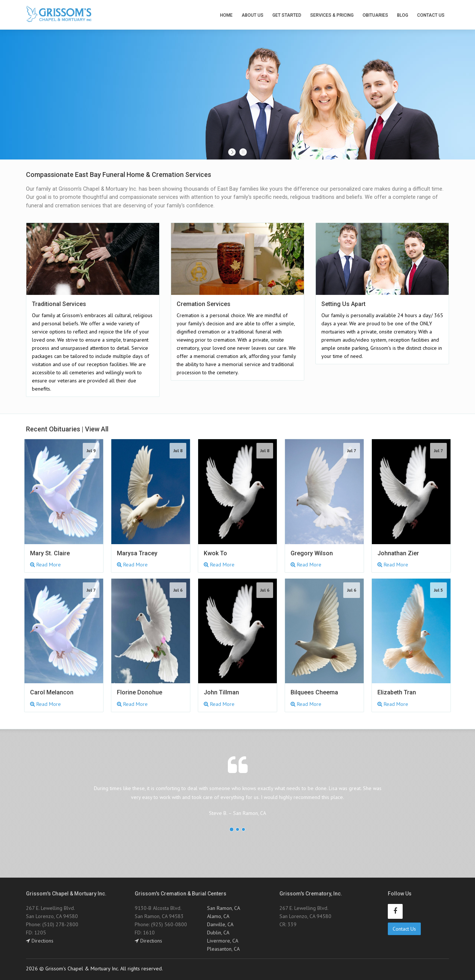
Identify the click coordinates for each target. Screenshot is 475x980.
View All (97, 429)
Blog (403, 15)
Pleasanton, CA (223, 949)
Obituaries (375, 15)
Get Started (287, 15)
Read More (45, 565)
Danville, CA (220, 924)
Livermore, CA (223, 941)
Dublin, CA (218, 933)
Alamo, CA (218, 916)
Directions (40, 941)
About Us (253, 15)
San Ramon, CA (224, 908)
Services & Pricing (332, 15)
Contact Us (431, 15)
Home (226, 15)
